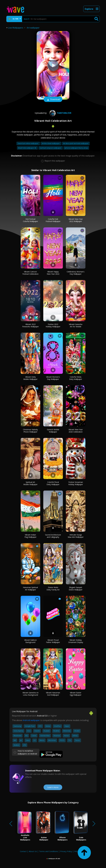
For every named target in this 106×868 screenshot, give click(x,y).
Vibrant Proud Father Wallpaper (53, 641)
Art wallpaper (33, 28)
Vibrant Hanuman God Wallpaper (53, 694)
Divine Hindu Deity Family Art (53, 589)
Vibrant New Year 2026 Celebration (76, 431)
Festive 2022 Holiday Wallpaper (53, 325)
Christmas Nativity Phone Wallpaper (30, 431)
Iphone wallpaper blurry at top (76, 148)
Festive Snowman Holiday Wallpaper (76, 483)
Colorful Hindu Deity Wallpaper (76, 378)
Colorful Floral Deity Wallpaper (53, 483)
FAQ (76, 851)
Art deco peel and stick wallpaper (76, 143)
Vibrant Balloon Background (30, 641)
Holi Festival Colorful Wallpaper (30, 220)
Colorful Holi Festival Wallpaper (53, 220)
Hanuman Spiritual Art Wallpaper (30, 589)
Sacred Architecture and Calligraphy (53, 536)
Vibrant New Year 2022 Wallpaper (76, 220)
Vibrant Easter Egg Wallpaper (76, 694)
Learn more (53, 787)
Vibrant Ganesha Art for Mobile (76, 325)
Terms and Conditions (49, 851)
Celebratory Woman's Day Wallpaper (76, 273)
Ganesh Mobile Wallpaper (53, 431)
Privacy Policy (66, 851)
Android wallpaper (31, 720)
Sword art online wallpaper (28, 143)
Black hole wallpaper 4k (27, 148)
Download (53, 100)
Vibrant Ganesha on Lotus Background (30, 694)
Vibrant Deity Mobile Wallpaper (30, 378)
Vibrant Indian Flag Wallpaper (30, 536)
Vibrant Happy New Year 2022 (53, 273)
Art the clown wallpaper (51, 143)
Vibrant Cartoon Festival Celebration (30, 273)
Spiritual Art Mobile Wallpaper (30, 483)
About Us (33, 851)
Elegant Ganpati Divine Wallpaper (76, 589)
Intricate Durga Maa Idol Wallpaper (76, 536)
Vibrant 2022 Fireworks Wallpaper (30, 325)
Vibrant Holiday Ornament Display (76, 641)
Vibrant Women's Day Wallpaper (53, 378)
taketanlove (60, 113)
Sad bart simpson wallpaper (51, 148)
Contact (23, 851)
